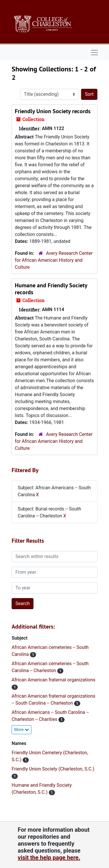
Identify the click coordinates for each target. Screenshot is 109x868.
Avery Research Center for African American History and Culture (54, 260)
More (22, 730)
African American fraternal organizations (53, 680)
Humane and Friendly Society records (51, 289)
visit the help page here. (49, 858)
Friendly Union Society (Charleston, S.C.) (53, 769)
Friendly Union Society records (53, 111)
